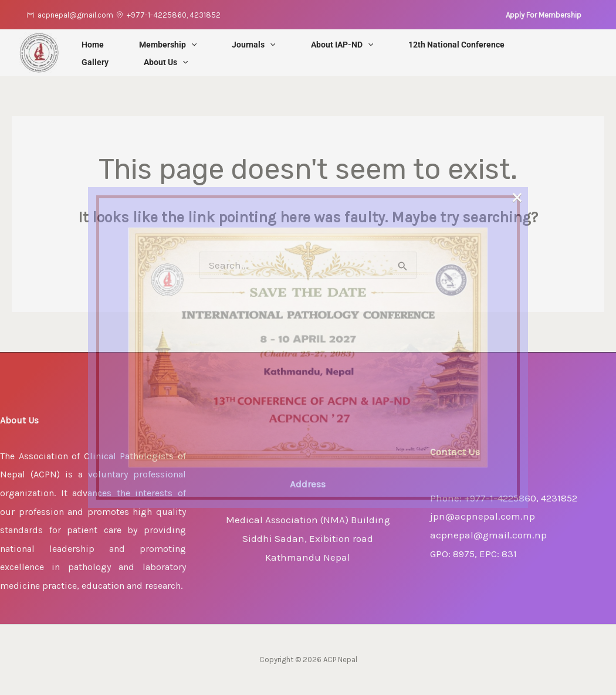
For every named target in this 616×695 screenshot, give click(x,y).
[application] (191, 45)
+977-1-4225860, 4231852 (174, 15)
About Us (166, 62)
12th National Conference (456, 45)
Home (93, 45)
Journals (253, 45)
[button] (544, 15)
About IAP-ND (342, 45)
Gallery (95, 62)
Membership (168, 45)
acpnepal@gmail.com (75, 15)
